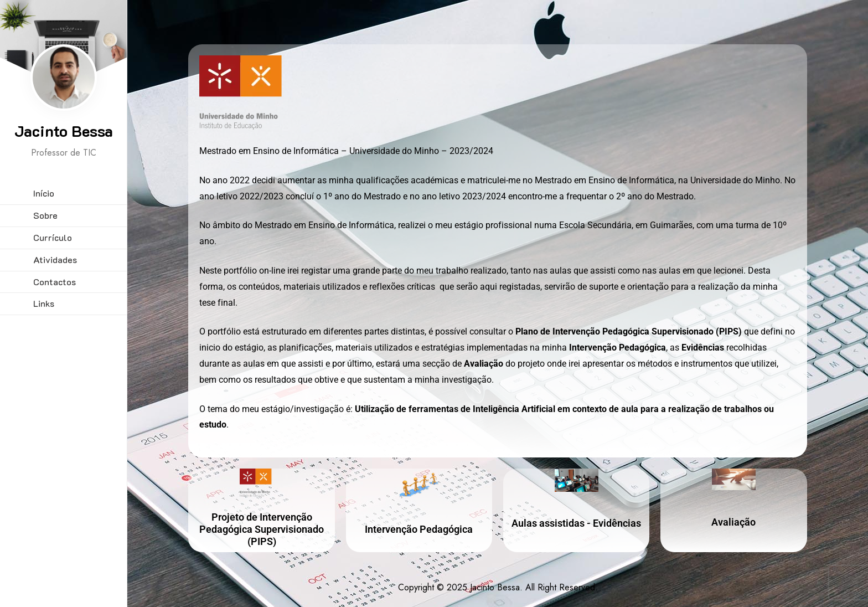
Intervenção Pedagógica (419, 529)
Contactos (55, 282)
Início (44, 193)
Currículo (53, 237)
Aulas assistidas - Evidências (576, 523)
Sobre (45, 215)
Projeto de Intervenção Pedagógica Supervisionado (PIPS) (262, 529)
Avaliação (733, 522)
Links (44, 303)
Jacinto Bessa (64, 131)
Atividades (55, 259)
